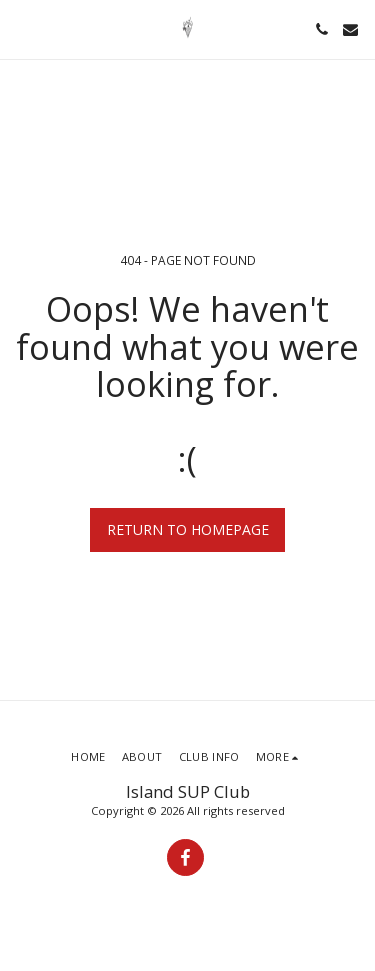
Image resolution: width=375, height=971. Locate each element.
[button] (22, 28)
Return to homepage (188, 529)
